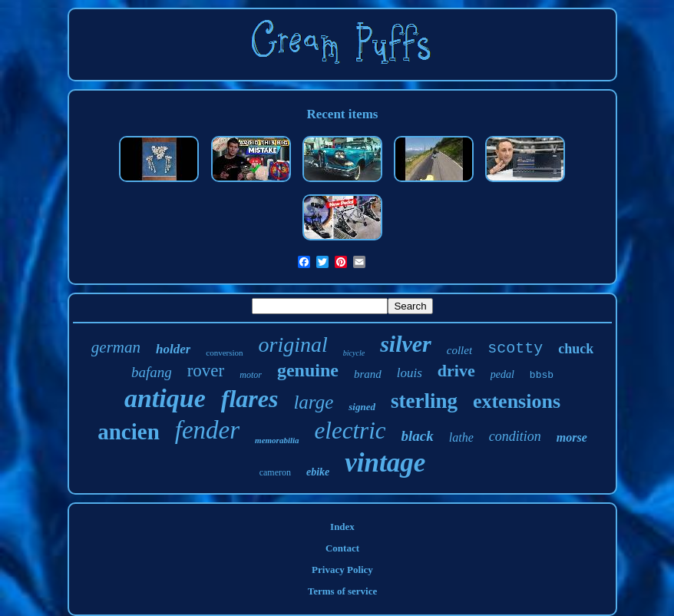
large (313, 402)
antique (165, 398)
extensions (517, 401)
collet (459, 350)
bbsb (542, 375)
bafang (152, 372)
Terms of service (343, 591)
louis (410, 373)
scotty (515, 348)
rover (206, 371)
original (293, 344)
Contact (342, 548)
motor (251, 375)
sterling (424, 401)
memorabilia (277, 440)
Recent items (342, 114)
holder (173, 349)
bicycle (354, 353)
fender (207, 430)
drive (456, 371)
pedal (502, 374)
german (116, 347)
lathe (461, 437)
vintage (385, 463)
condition (515, 436)
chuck (576, 349)
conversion (224, 353)
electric (350, 431)
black (418, 436)
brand (368, 374)
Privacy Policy (342, 570)
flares (250, 399)
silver (406, 344)
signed (362, 407)
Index (342, 527)
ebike (318, 472)
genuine (308, 370)
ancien (129, 432)
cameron (275, 472)
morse (572, 437)
